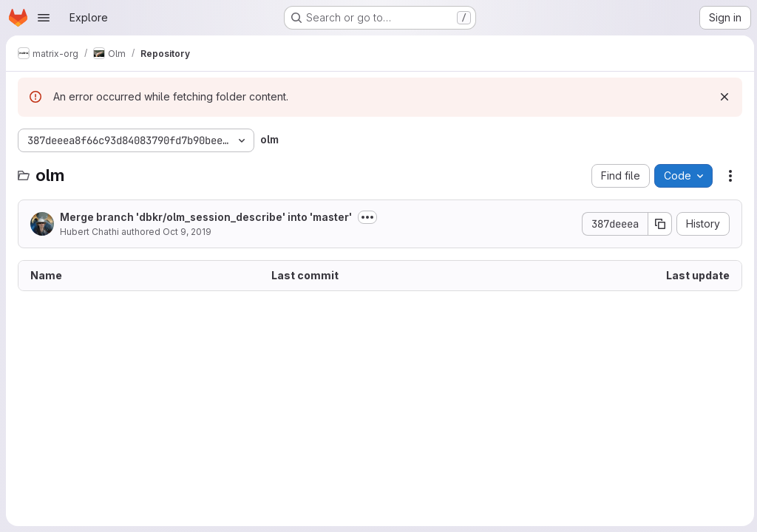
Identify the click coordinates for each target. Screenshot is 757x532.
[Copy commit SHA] (657, 224)
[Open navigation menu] (44, 18)
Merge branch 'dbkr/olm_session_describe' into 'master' (206, 217)
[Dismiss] (722, 97)
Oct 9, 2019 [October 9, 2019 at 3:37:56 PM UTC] (187, 232)
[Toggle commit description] (367, 217)
